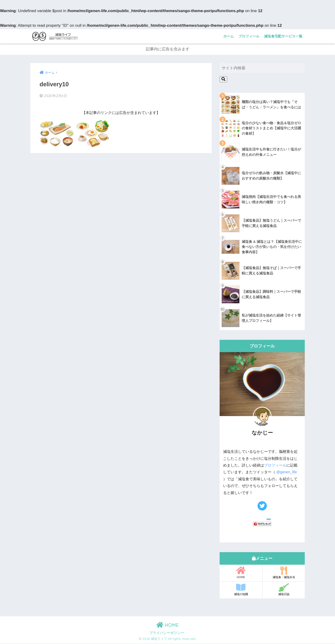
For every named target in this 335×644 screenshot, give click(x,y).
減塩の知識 (241, 590)
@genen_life (287, 473)
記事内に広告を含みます (168, 50)
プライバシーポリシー (167, 633)
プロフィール (249, 36)
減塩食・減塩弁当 (284, 573)
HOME (241, 573)
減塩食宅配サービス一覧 (283, 36)
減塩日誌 (284, 590)
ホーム (229, 36)
